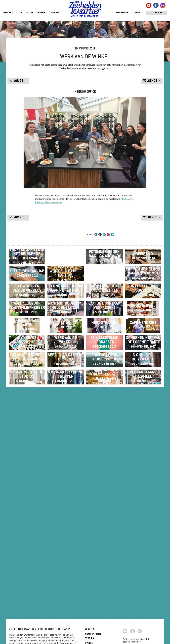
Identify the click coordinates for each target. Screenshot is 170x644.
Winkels (8, 13)
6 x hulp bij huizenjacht (143, 529)
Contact (137, 13)
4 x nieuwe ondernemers (27, 486)
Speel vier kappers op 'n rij (66, 529)
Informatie (122, 13)
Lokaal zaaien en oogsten (143, 356)
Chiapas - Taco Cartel (27, 443)
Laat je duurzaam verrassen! (104, 399)
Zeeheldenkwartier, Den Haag (85, 10)
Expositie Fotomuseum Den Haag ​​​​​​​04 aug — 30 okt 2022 (104, 269)
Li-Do (66, 443)
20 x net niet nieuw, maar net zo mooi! (66, 356)
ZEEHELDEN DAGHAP (27, 313)
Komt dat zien (25, 13)
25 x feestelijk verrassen (104, 486)
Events (55, 13)
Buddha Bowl (143, 399)
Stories (42, 13)
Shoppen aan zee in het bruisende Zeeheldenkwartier (27, 269)
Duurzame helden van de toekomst (143, 313)
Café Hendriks (143, 443)
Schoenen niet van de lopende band (143, 486)
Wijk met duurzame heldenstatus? (66, 399)
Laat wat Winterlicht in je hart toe (66, 313)
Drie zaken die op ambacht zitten (104, 356)
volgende (150, 81)
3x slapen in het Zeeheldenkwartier (27, 529)
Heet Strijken (104, 443)
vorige (18, 81)
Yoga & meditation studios (27, 573)
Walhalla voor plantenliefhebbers (27, 399)
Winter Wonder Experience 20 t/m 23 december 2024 (66, 269)
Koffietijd (143, 269)
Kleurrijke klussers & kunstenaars (104, 573)
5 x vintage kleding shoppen (66, 573)
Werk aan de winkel (66, 486)
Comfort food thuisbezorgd (104, 529)
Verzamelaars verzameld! (143, 573)
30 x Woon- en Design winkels (27, 356)
